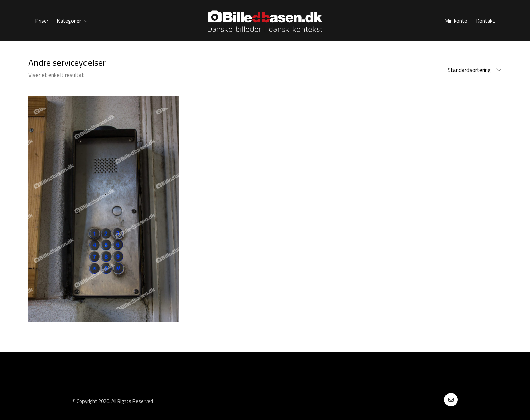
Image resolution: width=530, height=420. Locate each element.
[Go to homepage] (265, 21)
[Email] (451, 400)
